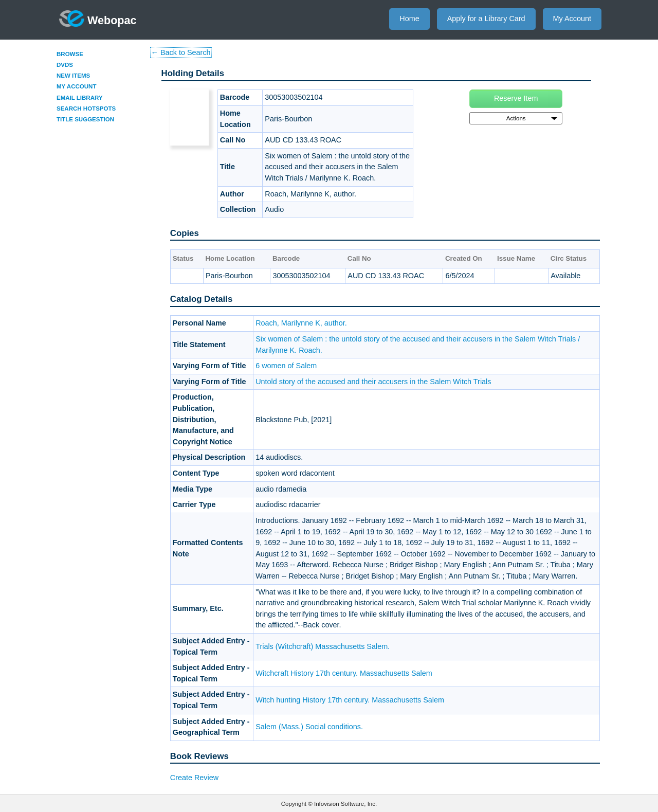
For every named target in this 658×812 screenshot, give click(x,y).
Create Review (194, 778)
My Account (572, 19)
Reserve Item (516, 98)
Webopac (98, 19)
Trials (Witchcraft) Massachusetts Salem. (323, 646)
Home (409, 19)
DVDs (65, 65)
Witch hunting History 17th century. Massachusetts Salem (350, 700)
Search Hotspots (86, 109)
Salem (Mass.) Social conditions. (309, 727)
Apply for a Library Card (486, 19)
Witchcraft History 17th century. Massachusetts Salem (344, 673)
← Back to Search (181, 52)
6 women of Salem (286, 366)
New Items (73, 76)
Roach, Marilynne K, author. (301, 323)
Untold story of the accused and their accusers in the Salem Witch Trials (373, 382)
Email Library (80, 98)
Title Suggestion (85, 119)
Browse (70, 54)
